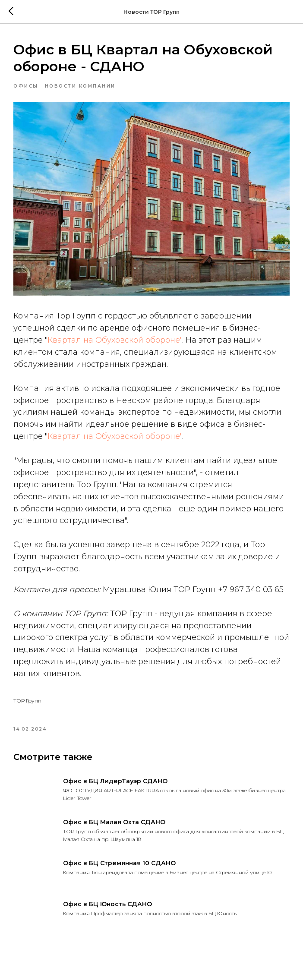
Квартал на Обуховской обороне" (115, 340)
